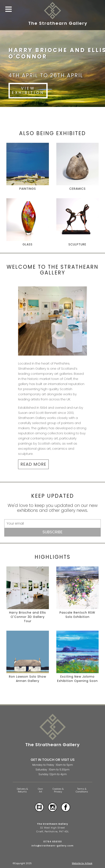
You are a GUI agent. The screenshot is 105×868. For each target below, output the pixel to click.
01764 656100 (53, 842)
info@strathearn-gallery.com (52, 846)
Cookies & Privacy (58, 790)
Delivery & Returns (22, 790)
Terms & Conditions (82, 790)
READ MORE (33, 464)
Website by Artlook (82, 863)
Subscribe (52, 532)
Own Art (40, 790)
